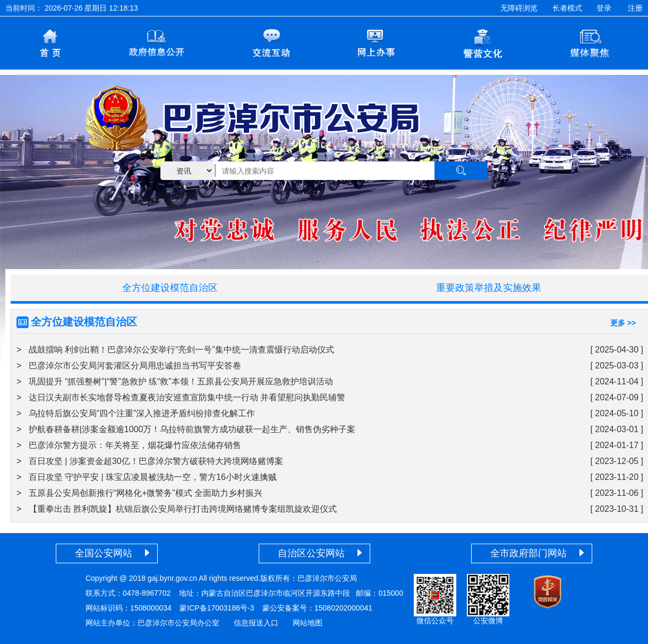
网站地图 (308, 623)
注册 (635, 8)
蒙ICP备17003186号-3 (217, 608)
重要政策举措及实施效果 (489, 288)
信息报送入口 (256, 623)
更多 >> (623, 323)
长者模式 (567, 8)
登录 (604, 8)
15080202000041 (343, 608)
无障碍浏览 (519, 8)
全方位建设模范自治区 (170, 288)
